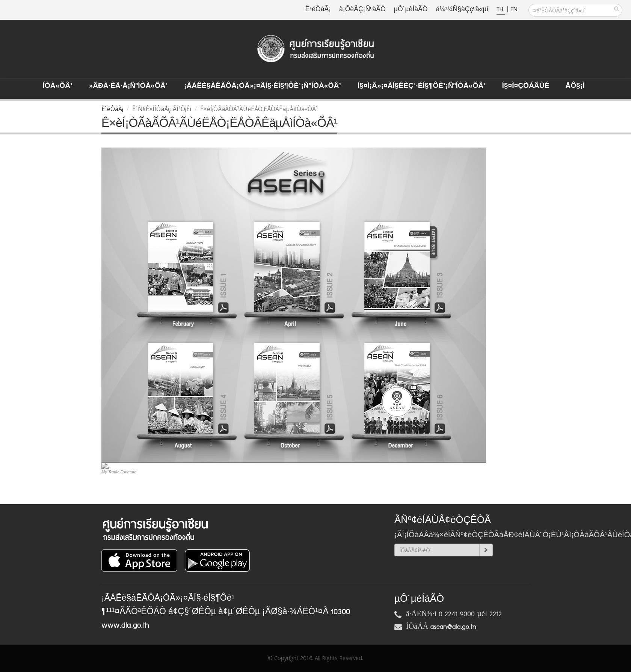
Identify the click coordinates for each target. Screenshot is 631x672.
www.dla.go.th (125, 625)
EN (514, 10)
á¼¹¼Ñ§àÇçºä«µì (462, 10)
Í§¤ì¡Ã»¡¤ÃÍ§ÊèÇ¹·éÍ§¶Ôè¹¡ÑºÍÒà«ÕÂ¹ (422, 86)
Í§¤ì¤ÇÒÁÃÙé (525, 86)
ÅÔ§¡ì (575, 86)
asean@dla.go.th (453, 627)
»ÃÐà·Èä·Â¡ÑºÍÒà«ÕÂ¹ (128, 86)
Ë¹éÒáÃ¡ (318, 10)
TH (501, 10)
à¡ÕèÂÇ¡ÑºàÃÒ (362, 10)
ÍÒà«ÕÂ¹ (58, 86)
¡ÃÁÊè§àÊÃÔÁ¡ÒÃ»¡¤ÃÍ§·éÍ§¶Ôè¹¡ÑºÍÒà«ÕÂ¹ (263, 86)
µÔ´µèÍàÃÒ (411, 10)
